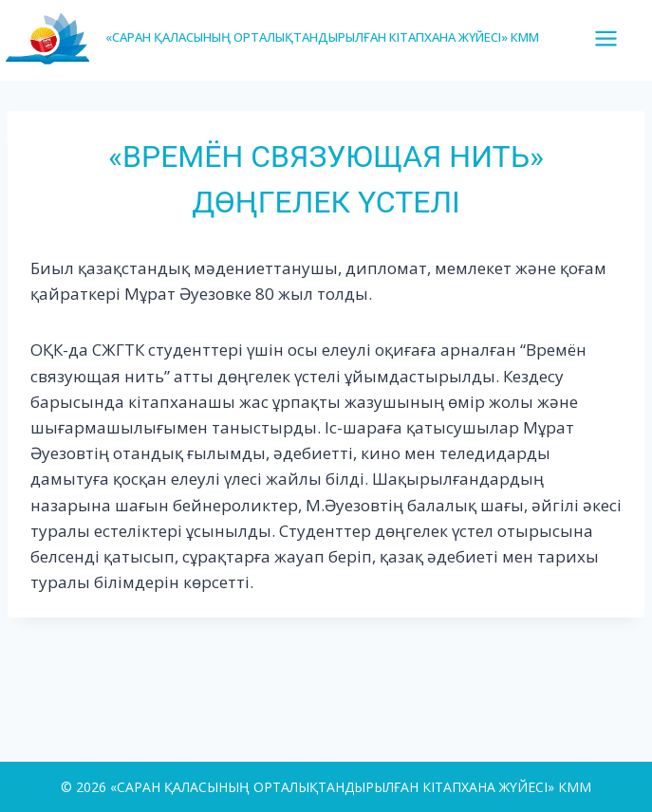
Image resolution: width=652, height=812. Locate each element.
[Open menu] (613, 38)
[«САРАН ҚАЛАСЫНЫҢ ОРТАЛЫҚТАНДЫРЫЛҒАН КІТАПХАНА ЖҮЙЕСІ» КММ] (272, 37)
